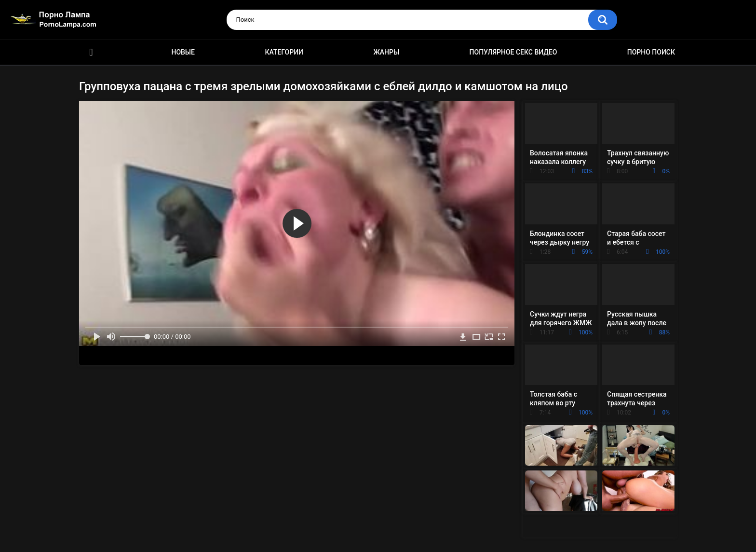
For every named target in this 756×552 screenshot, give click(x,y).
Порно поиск (651, 52)
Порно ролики (91, 52)
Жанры (386, 52)
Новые (183, 52)
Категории (284, 52)
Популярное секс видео (513, 52)
